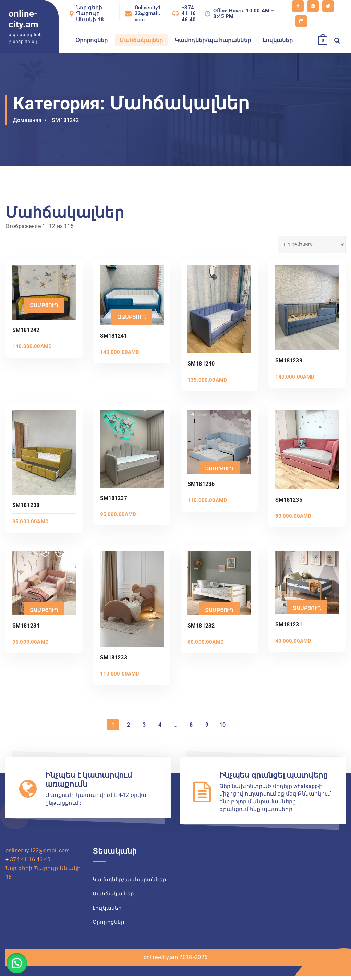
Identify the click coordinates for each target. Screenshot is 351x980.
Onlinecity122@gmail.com (148, 14)
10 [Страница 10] (223, 725)
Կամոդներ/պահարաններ (213, 40)
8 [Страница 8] (191, 725)
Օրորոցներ (92, 40)
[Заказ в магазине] (312, 244)
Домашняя (27, 120)
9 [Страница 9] (207, 725)
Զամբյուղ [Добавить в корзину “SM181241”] (132, 317)
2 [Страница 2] (128, 725)
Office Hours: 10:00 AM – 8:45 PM (244, 14)
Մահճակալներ (141, 40)
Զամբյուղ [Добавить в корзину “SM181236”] (219, 469)
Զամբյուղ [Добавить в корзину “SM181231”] (307, 608)
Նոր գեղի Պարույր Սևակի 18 (90, 14)
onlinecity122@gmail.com (38, 852)
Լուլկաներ (277, 40)
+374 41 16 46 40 (189, 14)
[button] (17, 963)
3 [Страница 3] (144, 725)
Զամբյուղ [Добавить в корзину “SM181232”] (219, 610)
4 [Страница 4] (160, 725)
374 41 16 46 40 (30, 861)
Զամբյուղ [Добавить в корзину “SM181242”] (44, 305)
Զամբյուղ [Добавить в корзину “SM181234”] (44, 610)
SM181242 (65, 120)
